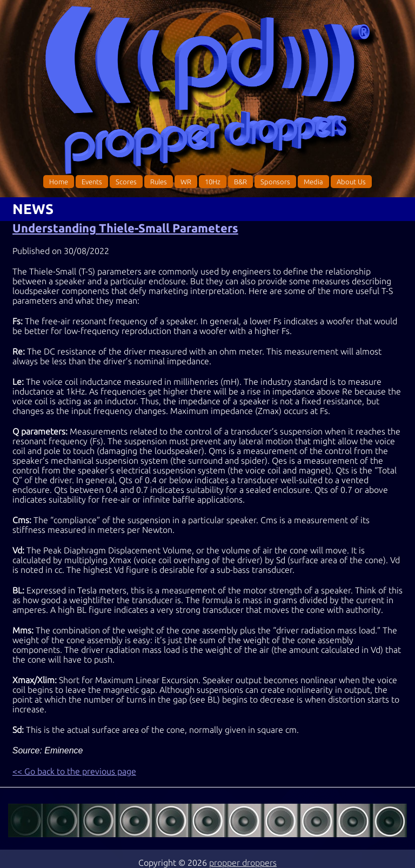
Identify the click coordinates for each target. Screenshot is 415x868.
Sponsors (275, 182)
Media (313, 182)
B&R (240, 182)
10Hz (213, 182)
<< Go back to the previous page (74, 771)
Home (59, 182)
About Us (351, 182)
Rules (159, 182)
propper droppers (243, 863)
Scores (126, 182)
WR (186, 182)
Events (92, 182)
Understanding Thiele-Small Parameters (125, 228)
